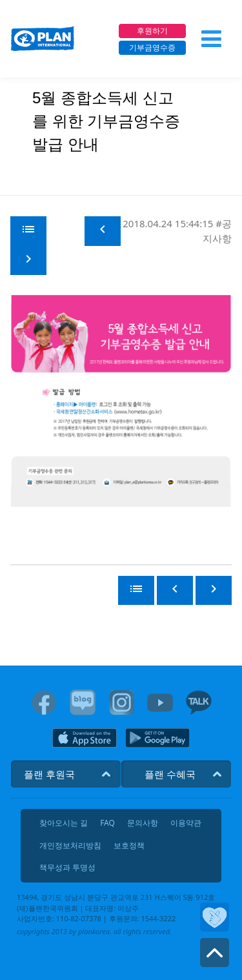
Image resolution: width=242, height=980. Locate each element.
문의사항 (143, 823)
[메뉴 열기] (211, 39)
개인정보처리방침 (70, 846)
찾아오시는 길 (64, 823)
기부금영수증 (152, 47)
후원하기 (152, 31)
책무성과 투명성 (67, 868)
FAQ (107, 823)
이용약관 (186, 823)
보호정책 (129, 846)
